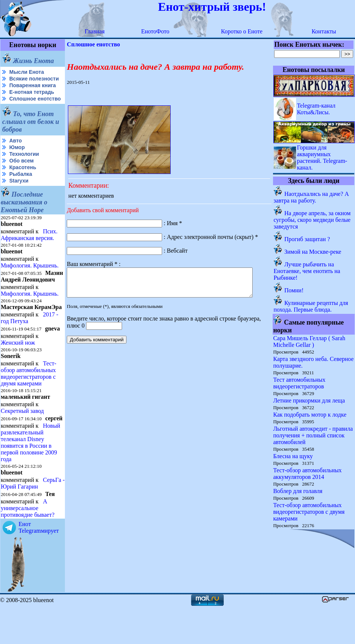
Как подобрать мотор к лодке (310, 415)
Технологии (24, 166)
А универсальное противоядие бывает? (28, 545)
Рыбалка (21, 186)
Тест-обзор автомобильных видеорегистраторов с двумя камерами (29, 398)
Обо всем (22, 172)
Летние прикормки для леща (309, 400)
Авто (16, 152)
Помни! (294, 290)
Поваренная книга (33, 91)
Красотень (23, 179)
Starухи (19, 193)
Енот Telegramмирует (39, 564)
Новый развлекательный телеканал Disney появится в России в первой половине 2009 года (30, 473)
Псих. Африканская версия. (29, 247)
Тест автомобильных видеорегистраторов (300, 383)
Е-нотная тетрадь (32, 98)
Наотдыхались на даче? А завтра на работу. (311, 197)
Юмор (17, 159)
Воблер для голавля (298, 491)
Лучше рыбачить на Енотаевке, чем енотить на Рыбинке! (307, 271)
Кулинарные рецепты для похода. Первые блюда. (311, 306)
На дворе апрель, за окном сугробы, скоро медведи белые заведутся (312, 220)
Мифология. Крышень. (30, 277)
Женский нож (18, 367)
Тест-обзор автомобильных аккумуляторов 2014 (308, 474)
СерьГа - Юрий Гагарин (20, 520)
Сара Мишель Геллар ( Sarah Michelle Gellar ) (309, 341)
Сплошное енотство (19, 108)
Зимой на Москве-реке (313, 252)
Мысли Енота (27, 72)
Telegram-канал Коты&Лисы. (316, 109)
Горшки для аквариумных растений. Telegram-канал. (322, 157)
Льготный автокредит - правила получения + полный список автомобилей (313, 435)
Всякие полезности (17, 82)
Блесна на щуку (293, 456)
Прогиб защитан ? (307, 239)
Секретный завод (22, 435)
